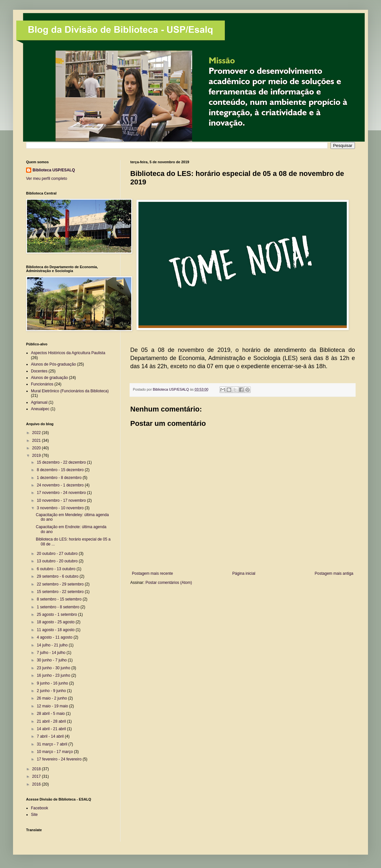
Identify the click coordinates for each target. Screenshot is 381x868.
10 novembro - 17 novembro (62, 500)
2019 (37, 456)
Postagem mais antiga (334, 573)
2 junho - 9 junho (52, 691)
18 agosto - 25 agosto (56, 622)
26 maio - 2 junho (52, 698)
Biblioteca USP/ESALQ (54, 170)
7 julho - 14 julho (52, 653)
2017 (37, 776)
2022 (37, 433)
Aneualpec (40, 409)
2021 (37, 441)
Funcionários (42, 384)
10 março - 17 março (55, 752)
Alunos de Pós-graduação (53, 364)
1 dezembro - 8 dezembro (60, 478)
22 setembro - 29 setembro (61, 584)
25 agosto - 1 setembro (57, 615)
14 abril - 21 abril (52, 729)
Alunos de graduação (49, 378)
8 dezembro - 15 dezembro (61, 470)
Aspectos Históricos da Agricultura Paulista (68, 353)
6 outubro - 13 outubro (57, 569)
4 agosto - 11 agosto (55, 637)
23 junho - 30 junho (54, 668)
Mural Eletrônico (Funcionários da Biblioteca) (70, 391)
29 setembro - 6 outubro (58, 576)
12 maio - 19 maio (53, 706)
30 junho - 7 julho (52, 660)
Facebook (40, 808)
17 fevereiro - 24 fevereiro (60, 759)
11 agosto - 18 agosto (56, 630)
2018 (37, 769)
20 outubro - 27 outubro (58, 554)
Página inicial (244, 573)
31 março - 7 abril (53, 744)
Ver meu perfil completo (47, 179)
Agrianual (39, 402)
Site (34, 815)
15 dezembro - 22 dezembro (62, 462)
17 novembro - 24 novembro (62, 493)
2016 (37, 784)
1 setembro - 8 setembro (59, 607)
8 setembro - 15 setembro (60, 599)
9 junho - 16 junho (53, 683)
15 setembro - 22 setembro (61, 592)
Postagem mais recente (152, 573)
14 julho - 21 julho (53, 645)
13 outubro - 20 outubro (58, 561)
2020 (37, 448)
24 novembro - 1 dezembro (61, 485)
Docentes (39, 371)
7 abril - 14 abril (51, 736)
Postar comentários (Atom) (169, 583)
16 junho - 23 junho (54, 675)
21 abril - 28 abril (52, 721)
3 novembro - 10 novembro (61, 508)
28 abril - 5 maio (51, 714)
